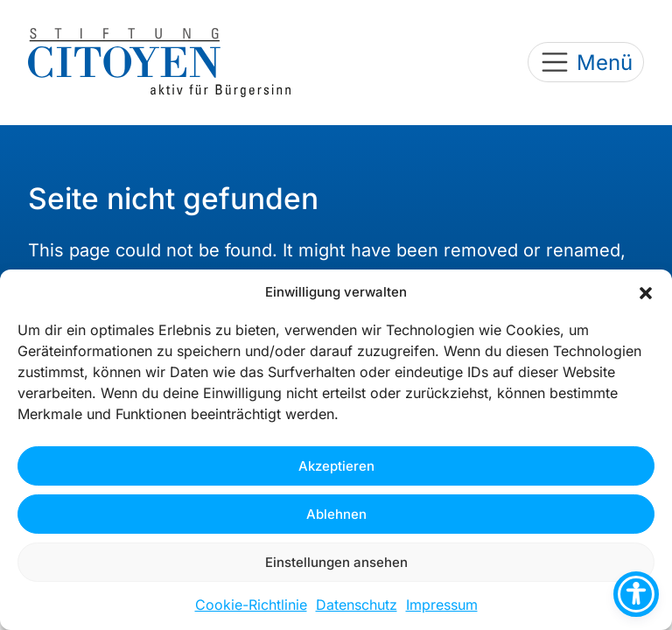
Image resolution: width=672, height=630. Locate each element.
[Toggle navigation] (586, 62)
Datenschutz (357, 605)
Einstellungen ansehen (336, 562)
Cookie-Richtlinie (251, 605)
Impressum (442, 605)
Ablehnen (336, 514)
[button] (646, 292)
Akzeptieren (336, 466)
